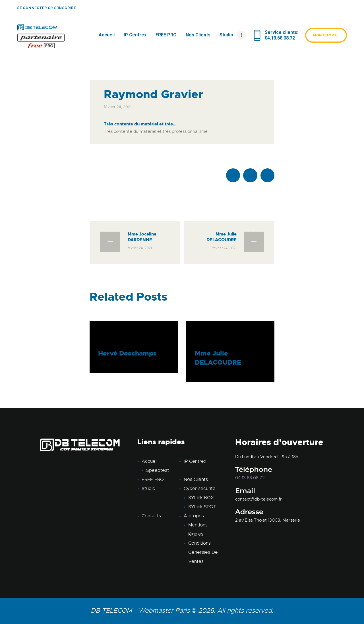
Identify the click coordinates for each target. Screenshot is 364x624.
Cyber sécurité (200, 489)
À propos (194, 516)
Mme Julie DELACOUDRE (218, 358)
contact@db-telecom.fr (258, 499)
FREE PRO (153, 480)
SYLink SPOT (202, 507)
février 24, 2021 (118, 107)
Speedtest (158, 470)
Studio (148, 489)
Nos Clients (196, 480)
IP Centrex (195, 461)
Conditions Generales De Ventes (203, 552)
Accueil (149, 461)
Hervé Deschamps (127, 353)
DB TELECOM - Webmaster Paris (140, 610)
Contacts (151, 516)
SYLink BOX (201, 498)
